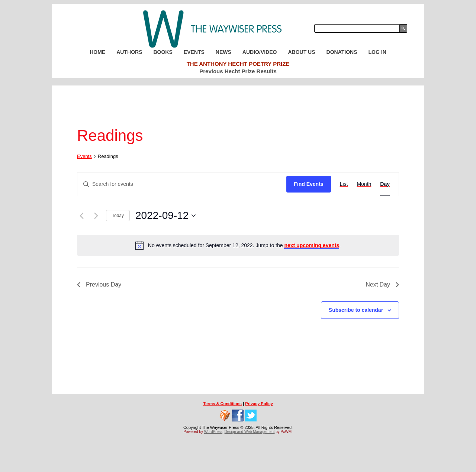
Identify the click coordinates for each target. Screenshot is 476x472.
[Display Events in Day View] (385, 184)
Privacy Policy (259, 404)
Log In (377, 52)
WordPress (213, 432)
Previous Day (99, 285)
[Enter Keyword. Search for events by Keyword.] (182, 184)
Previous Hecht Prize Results (238, 71)
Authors (129, 52)
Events (194, 52)
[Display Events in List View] (344, 184)
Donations (342, 52)
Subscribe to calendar (356, 310)
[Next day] (96, 216)
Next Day (382, 285)
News (223, 52)
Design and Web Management (250, 432)
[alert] (238, 245)
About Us (301, 52)
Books (163, 52)
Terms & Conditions (222, 404)
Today (118, 216)
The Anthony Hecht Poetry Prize (238, 64)
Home (97, 52)
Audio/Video (260, 52)
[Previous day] (81, 216)
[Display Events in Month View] (364, 184)
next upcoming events (312, 245)
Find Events (308, 184)
